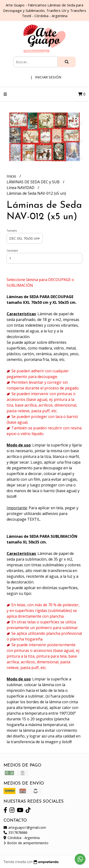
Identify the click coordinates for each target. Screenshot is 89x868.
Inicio (12, 176)
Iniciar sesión (48, 77)
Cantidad (12, 250)
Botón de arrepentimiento (26, 843)
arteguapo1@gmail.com (25, 827)
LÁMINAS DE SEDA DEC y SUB (34, 182)
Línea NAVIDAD (21, 188)
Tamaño (12, 230)
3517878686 (15, 832)
